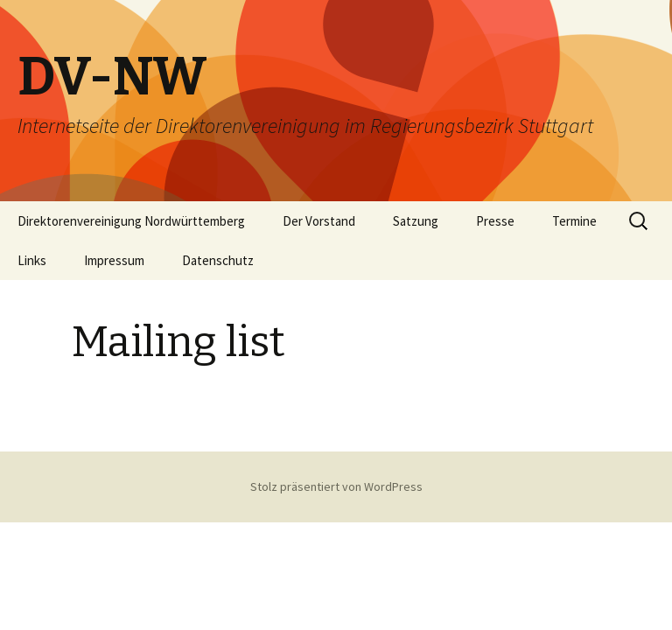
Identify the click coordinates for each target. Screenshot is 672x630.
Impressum (114, 260)
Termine (574, 221)
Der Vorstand (319, 221)
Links (32, 260)
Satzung (416, 221)
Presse (495, 221)
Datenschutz (218, 260)
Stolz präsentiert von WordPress (336, 486)
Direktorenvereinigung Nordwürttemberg (131, 221)
